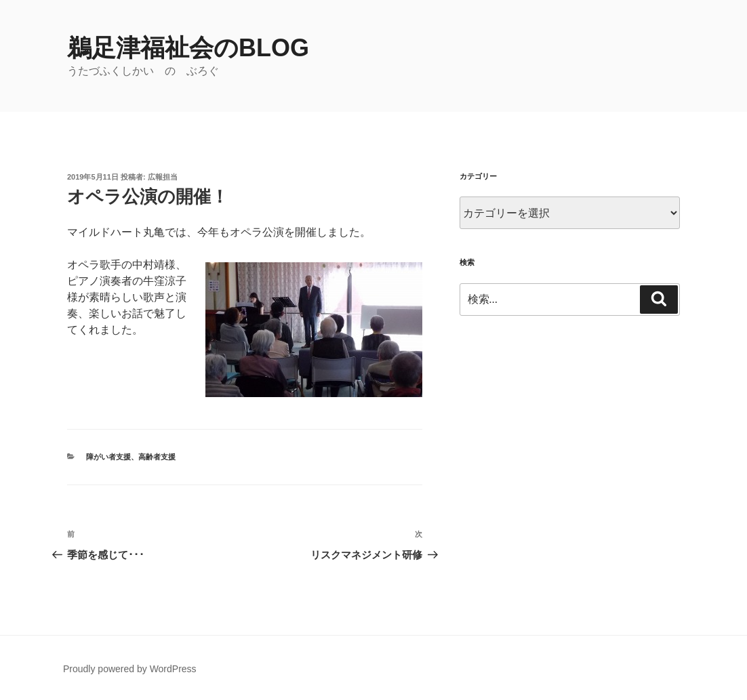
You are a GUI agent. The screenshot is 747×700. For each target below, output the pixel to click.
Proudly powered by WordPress (130, 669)
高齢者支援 (157, 457)
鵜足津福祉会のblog (188, 48)
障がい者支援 (108, 457)
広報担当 (163, 177)
